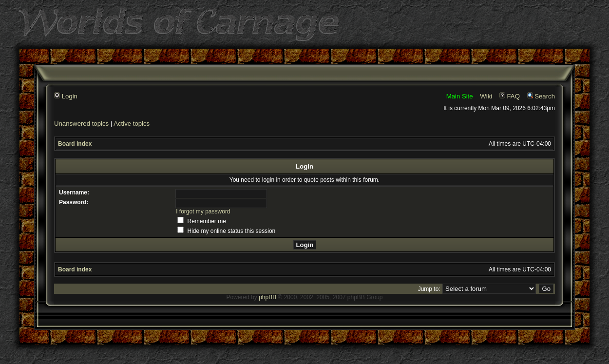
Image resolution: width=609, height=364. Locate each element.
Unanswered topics (81, 124)
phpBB (267, 297)
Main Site (460, 96)
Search (541, 96)
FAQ (510, 96)
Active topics (132, 124)
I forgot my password (203, 211)
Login (66, 96)
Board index (75, 144)
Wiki (486, 96)
